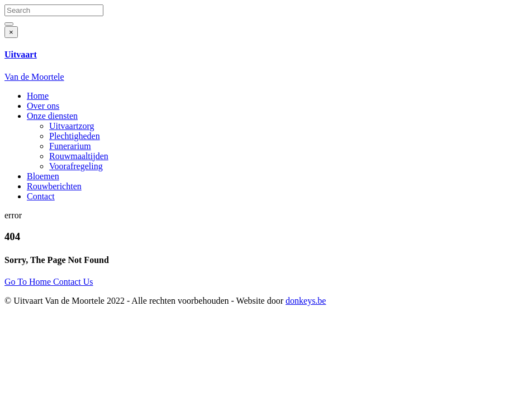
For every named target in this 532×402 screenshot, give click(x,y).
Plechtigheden (75, 136)
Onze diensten (52, 116)
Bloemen (43, 176)
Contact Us (73, 282)
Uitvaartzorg (72, 126)
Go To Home (29, 282)
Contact (41, 196)
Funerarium (70, 146)
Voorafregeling (76, 166)
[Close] (11, 32)
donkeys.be (306, 301)
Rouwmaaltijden (79, 156)
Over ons (43, 106)
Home (38, 96)
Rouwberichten (54, 186)
